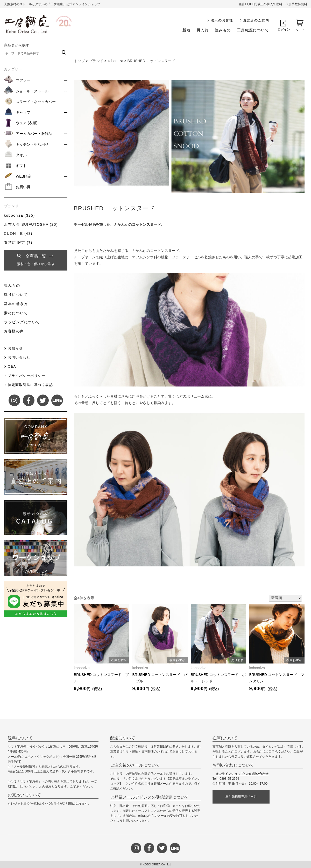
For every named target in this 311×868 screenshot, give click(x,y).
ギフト (21, 166)
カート (300, 29)
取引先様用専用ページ (241, 797)
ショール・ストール (32, 91)
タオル (21, 155)
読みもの (223, 30)
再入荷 (203, 30)
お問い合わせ (19, 357)
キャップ (23, 112)
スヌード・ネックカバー (36, 102)
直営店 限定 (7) (18, 243)
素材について (16, 313)
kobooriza (115, 61)
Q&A (12, 366)
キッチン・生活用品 (32, 144)
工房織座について (253, 30)
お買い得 (23, 187)
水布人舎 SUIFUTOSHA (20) (31, 224)
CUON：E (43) (18, 234)
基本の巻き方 (16, 304)
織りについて (16, 295)
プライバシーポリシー (27, 376)
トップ (79, 61)
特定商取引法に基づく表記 (30, 385)
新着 (186, 30)
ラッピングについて (22, 322)
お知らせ (15, 348)
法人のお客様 (222, 20)
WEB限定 (24, 176)
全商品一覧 (36, 261)
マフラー (23, 80)
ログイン (284, 30)
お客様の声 (14, 331)
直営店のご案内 (256, 20)
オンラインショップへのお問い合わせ (242, 774)
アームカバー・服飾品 (34, 134)
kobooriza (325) (19, 215)
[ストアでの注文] (285, 598)
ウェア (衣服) (27, 123)
